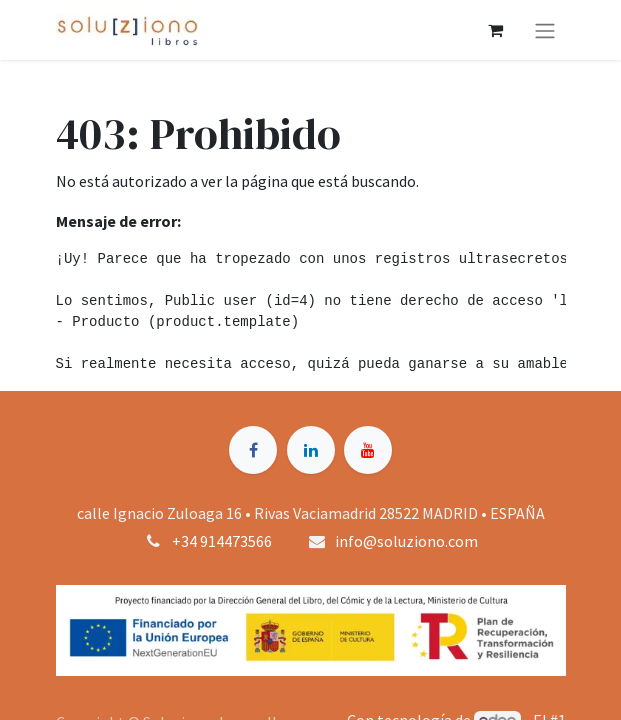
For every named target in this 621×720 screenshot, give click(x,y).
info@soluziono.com (406, 541)
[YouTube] (368, 450)
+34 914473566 (222, 541)
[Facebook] (253, 450)
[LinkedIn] (311, 450)
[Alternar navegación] (545, 30)
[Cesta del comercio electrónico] (496, 30)
